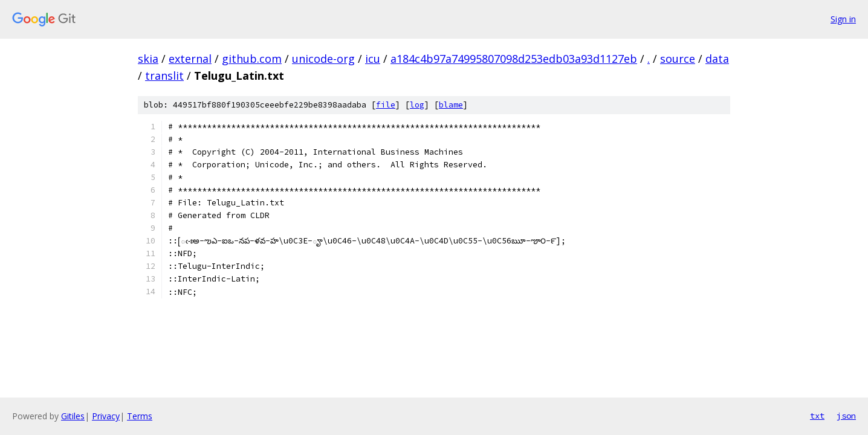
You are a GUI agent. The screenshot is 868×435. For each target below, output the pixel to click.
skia (148, 59)
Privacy (106, 416)
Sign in (843, 19)
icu (373, 59)
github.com (252, 59)
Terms (140, 416)
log (417, 105)
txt (817, 416)
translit (164, 76)
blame (451, 105)
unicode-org (323, 59)
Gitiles (73, 416)
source (678, 59)
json (846, 416)
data (717, 59)
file (386, 105)
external (190, 59)
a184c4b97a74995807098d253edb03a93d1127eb (514, 59)
